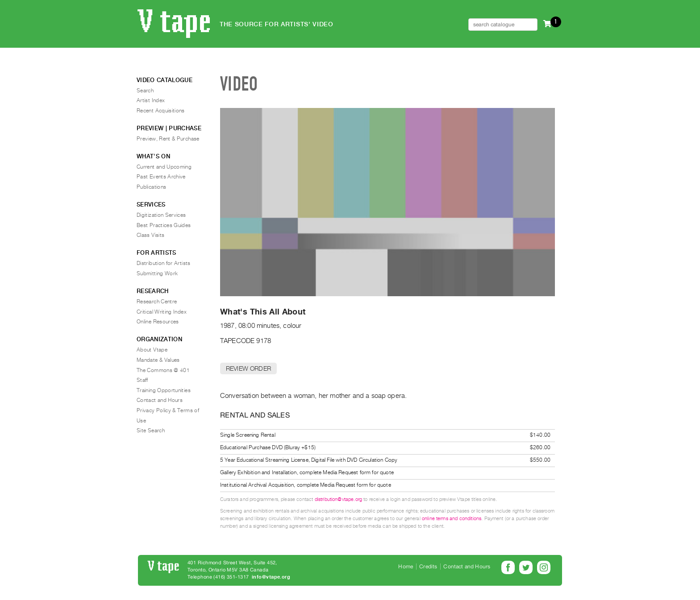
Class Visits (150, 235)
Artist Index (151, 100)
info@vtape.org (271, 577)
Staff (142, 380)
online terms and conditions (452, 519)
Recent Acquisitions (161, 111)
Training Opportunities (164, 390)
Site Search (151, 430)
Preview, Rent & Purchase (168, 139)
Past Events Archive (161, 177)
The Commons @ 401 (163, 370)
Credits (428, 567)
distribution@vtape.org (339, 499)
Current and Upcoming (164, 167)
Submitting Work (157, 273)
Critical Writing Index (162, 312)
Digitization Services (161, 215)
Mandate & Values (158, 360)
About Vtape (152, 350)
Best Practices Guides (164, 225)
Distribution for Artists (164, 263)
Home (406, 567)
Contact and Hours (160, 400)
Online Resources (158, 322)
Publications (151, 187)
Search (145, 91)
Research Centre (157, 302)
